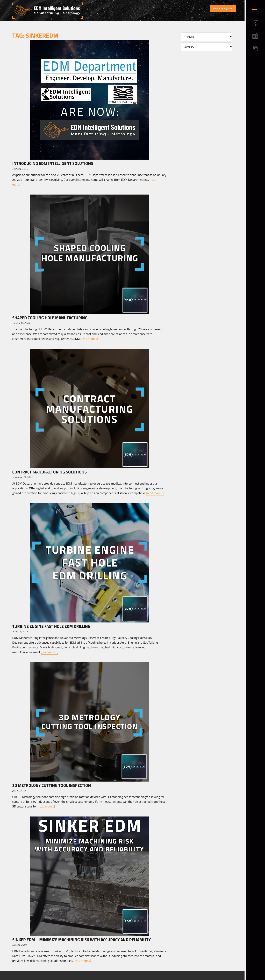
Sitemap (83, 978)
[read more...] (89, 339)
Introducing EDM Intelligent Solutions (53, 163)
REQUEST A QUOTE (223, 8)
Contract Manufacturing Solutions (49, 472)
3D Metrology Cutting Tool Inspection (52, 785)
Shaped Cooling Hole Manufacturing (50, 318)
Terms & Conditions (69, 978)
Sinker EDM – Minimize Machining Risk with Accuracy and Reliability (81, 940)
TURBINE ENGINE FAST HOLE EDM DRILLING (51, 626)
